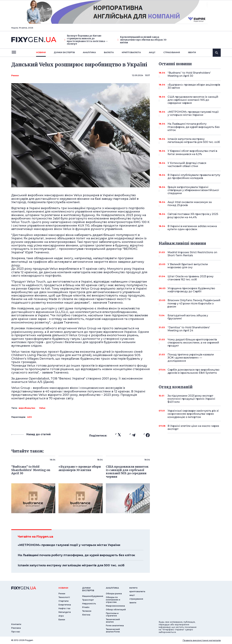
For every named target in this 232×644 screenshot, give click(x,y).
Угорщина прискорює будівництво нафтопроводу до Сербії (191, 290)
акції (152, 52)
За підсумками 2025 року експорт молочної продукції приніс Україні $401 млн (191, 399)
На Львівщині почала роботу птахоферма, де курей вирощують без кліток (76, 555)
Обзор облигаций (116, 610)
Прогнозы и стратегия (112, 614)
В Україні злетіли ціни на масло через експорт (193, 427)
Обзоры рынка (114, 594)
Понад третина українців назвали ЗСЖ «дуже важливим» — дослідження (191, 358)
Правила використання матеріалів (202, 640)
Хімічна (86, 615)
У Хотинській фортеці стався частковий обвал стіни (190, 165)
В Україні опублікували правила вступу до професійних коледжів (194, 177)
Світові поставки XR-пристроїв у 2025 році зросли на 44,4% (193, 216)
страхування (172, 52)
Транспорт (88, 600)
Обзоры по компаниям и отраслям (113, 600)
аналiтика (112, 588)
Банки (62, 620)
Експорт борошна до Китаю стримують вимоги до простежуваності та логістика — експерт (86, 40)
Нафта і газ (64, 608)
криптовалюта (131, 52)
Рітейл (86, 607)
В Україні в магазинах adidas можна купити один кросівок (192, 228)
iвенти (192, 52)
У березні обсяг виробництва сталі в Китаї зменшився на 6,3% (192, 153)
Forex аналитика (115, 626)
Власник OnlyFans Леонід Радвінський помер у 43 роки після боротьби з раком (194, 303)
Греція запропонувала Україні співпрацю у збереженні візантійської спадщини (193, 190)
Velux (42, 408)
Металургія (65, 612)
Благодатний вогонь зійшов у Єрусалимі (190, 317)
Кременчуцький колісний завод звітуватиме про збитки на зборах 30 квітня (142, 40)
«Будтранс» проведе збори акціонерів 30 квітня (194, 86)
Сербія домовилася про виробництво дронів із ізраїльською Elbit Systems (193, 371)
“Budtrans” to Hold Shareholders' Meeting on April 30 (190, 75)
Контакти (16, 624)
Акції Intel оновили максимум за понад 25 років (190, 204)
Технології (64, 597)
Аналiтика (89, 52)
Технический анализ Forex (113, 630)
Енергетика (65, 605)
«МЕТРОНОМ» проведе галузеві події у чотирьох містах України (69, 545)
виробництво (27, 408)
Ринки (15, 75)
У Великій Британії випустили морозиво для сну (190, 266)
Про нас (16, 632)
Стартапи (64, 601)
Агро (61, 616)
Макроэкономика (115, 606)
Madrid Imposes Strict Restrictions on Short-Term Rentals (192, 254)
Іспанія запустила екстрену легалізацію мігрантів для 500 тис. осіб (71, 565)
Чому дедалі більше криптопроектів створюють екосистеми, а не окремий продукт (193, 343)
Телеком (87, 611)
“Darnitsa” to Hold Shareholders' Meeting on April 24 (190, 329)
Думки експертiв (64, 52)
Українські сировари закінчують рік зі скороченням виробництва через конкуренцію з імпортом (193, 414)
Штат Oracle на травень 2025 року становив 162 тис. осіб (191, 278)
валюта (109, 52)
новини (41, 52)
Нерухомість (89, 604)
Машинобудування (93, 596)
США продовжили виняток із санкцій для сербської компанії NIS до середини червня (193, 100)
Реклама (16, 628)
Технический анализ (113, 621)
